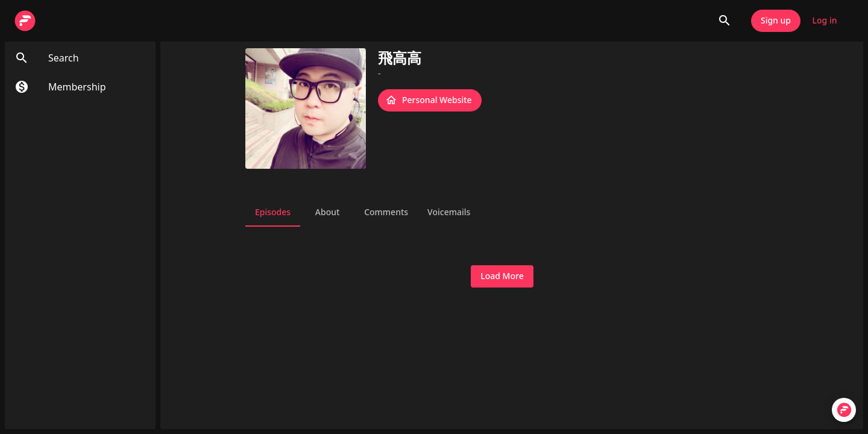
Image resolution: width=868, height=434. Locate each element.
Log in (825, 21)
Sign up (776, 21)
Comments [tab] (386, 212)
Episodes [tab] (273, 212)
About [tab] (327, 212)
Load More (502, 276)
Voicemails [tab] (449, 212)
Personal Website (430, 100)
